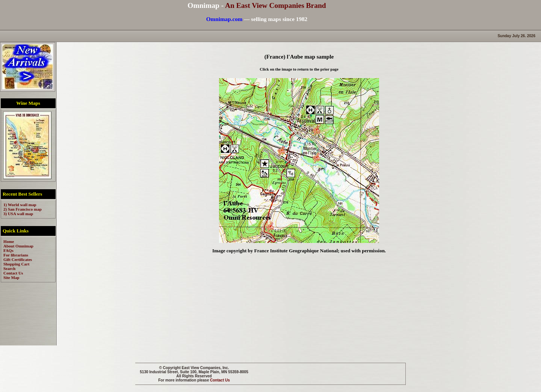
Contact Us (220, 380)
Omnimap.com (224, 19)
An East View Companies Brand (276, 5)
